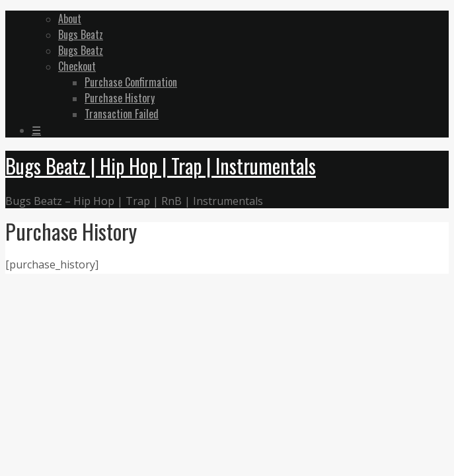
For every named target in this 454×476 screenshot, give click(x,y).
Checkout (77, 66)
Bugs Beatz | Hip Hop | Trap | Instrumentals (161, 166)
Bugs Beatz (81, 34)
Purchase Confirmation (131, 82)
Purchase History (120, 98)
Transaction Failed (122, 114)
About (70, 19)
